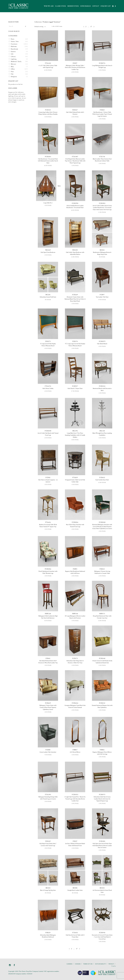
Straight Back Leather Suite (75, 890)
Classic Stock (60, 6)
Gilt (12, 54)
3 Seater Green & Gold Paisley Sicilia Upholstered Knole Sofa (102, 662)
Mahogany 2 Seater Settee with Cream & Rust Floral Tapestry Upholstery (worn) (48, 707)
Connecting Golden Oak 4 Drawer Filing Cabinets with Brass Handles (48, 113)
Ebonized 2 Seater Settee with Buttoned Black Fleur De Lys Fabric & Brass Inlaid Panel (75, 299)
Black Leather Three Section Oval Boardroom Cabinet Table (102, 160)
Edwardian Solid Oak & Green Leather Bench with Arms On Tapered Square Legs (102, 799)
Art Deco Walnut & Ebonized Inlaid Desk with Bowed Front (75, 845)
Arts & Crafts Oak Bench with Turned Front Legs (48, 434)
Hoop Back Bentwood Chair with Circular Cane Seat (102, 617)
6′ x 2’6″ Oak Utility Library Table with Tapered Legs (48, 67)
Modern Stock (73, 6)
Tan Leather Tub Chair (102, 297)
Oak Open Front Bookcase (48, 252)
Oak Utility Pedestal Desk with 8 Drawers (75, 113)
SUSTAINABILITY (100, 964)
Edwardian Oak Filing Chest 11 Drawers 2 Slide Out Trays (75, 662)
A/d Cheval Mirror (75, 752)
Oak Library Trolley (48, 388)
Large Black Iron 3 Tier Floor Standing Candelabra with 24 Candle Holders (75, 435)
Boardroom (14, 49)
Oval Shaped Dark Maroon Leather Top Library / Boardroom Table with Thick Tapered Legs (75, 161)
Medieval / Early (16, 62)
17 (91, 27)
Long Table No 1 (48, 203)
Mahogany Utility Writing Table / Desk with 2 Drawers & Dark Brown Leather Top (75, 68)
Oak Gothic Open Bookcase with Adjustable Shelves (75, 253)
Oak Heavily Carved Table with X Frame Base (75, 936)
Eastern (13, 52)
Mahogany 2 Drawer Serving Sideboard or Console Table (102, 572)
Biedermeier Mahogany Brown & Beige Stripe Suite (102, 253)
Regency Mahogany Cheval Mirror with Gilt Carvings (102, 753)
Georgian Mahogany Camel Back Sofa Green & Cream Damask (75, 706)
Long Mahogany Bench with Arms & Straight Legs (102, 67)
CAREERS (69, 964)
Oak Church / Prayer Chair (75, 388)
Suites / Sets (15, 41)
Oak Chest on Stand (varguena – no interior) (48, 481)
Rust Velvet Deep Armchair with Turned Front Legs (75, 526)
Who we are (49, 6)
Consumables (85, 6)
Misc (12, 67)
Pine (12, 72)
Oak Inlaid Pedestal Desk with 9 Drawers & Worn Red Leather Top (48, 662)
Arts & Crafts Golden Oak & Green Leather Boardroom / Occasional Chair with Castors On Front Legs (102, 208)
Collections (38, 22)
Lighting (14, 59)
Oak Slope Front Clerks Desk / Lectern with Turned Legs (48, 845)
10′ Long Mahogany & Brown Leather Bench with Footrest (75, 617)
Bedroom (14, 46)
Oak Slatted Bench (102, 344)
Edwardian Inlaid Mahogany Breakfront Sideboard (48, 936)
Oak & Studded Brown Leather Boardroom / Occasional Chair (75, 207)
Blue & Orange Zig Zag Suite (48, 890)
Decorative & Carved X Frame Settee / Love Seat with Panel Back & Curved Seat (102, 937)
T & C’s (114, 966)
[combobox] (40, 27)
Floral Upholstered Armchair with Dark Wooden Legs (48, 572)
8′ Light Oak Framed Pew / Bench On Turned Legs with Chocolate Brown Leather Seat (75, 799)
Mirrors (13, 64)
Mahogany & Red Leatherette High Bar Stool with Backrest (48, 617)
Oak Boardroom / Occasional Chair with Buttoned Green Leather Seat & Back (48, 161)
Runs (13, 39)
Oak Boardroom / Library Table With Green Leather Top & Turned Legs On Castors (102, 114)
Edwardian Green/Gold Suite (48, 297)
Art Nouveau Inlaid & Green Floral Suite (102, 891)
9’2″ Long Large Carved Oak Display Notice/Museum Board (75, 345)
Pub (12, 74)
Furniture (14, 44)
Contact (96, 6)
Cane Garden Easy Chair (102, 480)
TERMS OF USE (88, 964)
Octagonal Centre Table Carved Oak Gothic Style (75, 481)
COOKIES (78, 964)
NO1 (48, 186)
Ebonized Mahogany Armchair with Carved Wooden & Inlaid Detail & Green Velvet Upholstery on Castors (102, 527)
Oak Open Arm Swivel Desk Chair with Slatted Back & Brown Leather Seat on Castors (102, 846)
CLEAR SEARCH (14, 31)
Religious (14, 77)
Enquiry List (106, 6)
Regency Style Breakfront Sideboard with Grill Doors (75, 572)
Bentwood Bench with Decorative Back (102, 389)
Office (13, 69)
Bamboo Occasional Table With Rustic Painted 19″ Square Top (48, 526)
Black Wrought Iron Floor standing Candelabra (102, 434)
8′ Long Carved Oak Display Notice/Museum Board (48, 345)
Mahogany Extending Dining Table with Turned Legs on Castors (48, 798)
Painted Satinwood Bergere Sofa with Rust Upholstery (102, 706)
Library (13, 57)
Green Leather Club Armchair (48, 752)
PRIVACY (111, 964)
